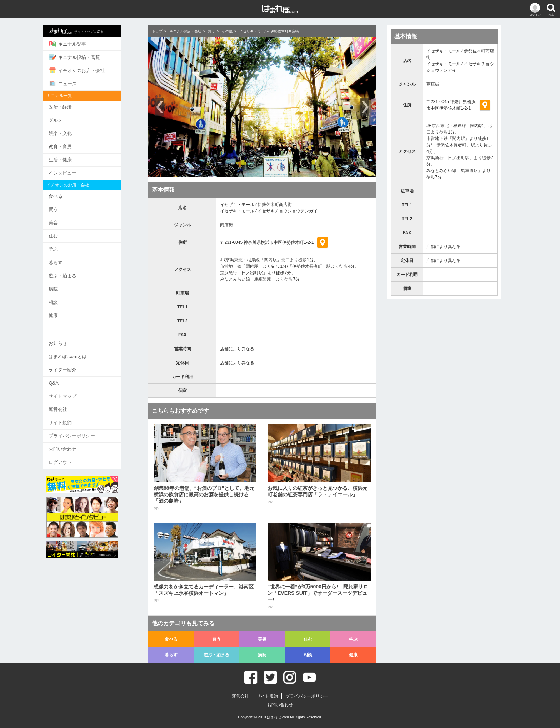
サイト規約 (76, 417)
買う (69, 207)
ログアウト (76, 456)
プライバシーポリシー (87, 430)
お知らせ (74, 339)
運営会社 (74, 404)
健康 (69, 312)
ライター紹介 (78, 365)
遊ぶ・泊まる (78, 272)
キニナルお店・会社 (185, 31)
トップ (157, 31)
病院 (69, 285)
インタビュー (78, 171)
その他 (227, 31)
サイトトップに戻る (92, 31)
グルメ (71, 119)
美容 (69, 220)
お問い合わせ (78, 443)
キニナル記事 (83, 44)
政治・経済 (76, 106)
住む (69, 233)
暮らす (71, 259)
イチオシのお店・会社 (92, 70)
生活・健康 (76, 158)
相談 (69, 298)
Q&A (69, 378)
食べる (71, 194)
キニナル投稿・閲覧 (90, 57)
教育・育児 (76, 145)
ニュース (78, 83)
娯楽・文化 (76, 132)
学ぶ (69, 246)
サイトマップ (78, 391)
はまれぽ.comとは (83, 352)
